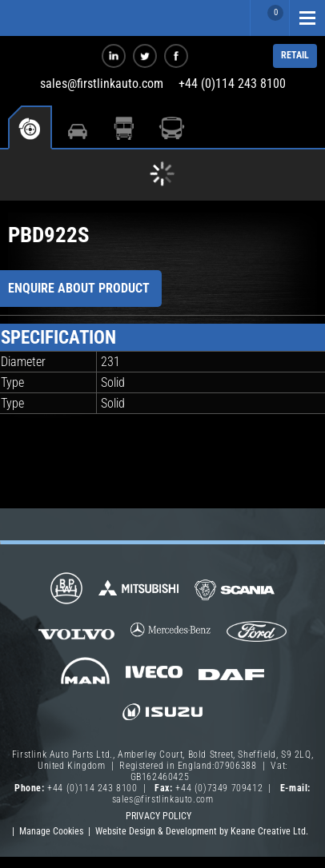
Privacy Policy (158, 816)
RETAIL (295, 55)
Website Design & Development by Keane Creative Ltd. (202, 831)
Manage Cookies (51, 831)
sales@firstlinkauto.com (102, 84)
